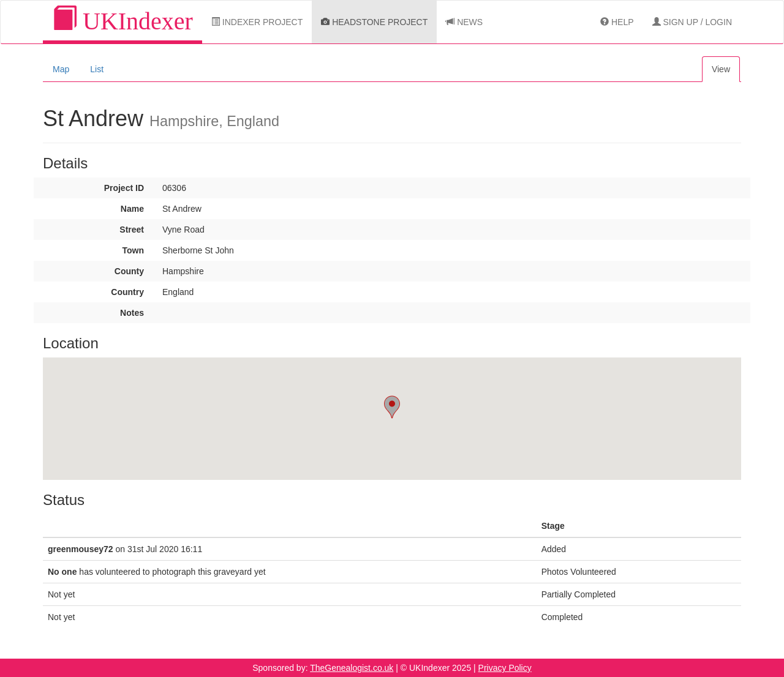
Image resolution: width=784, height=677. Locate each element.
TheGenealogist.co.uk (352, 668)
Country (127, 292)
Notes (132, 313)
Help (617, 22)
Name (132, 209)
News (464, 22)
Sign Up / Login (692, 22)
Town (133, 250)
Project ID (124, 188)
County (129, 271)
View (721, 69)
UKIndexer (123, 21)
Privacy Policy (505, 668)
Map (61, 69)
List (97, 69)
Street (132, 230)
